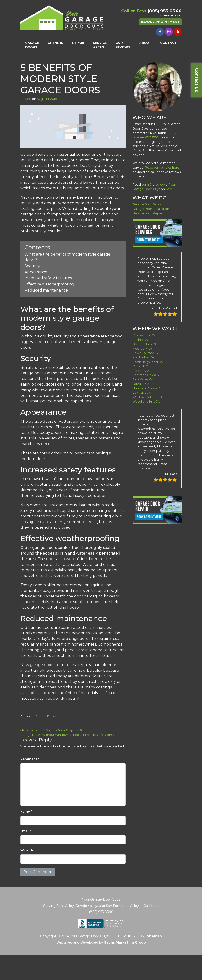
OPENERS (55, 43)
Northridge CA (143, 357)
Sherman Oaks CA (146, 375)
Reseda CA (141, 371)
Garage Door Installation (151, 209)
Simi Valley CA (143, 379)
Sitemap (154, 936)
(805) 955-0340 (165, 11)
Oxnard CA (141, 366)
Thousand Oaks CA (146, 388)
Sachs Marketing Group (125, 942)
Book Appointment (161, 22)
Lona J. (147, 184)
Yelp (169, 189)
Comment (30, 759)
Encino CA (140, 340)
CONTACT (168, 43)
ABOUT (145, 43)
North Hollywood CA (148, 362)
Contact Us (197, 80)
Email (26, 831)
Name (26, 812)
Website (27, 850)
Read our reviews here (162, 167)
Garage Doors (46, 716)
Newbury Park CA (146, 353)
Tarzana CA (141, 384)
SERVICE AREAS (100, 45)
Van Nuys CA (142, 393)
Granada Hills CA (145, 344)
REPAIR (78, 43)
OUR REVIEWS (123, 45)
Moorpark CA (142, 349)
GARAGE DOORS (32, 45)
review (160, 184)
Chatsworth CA (144, 335)
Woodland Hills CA (146, 402)
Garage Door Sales (147, 204)
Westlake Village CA (148, 397)
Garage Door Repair (148, 213)
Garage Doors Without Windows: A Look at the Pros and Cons (67, 735)
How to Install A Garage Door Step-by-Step (53, 730)
